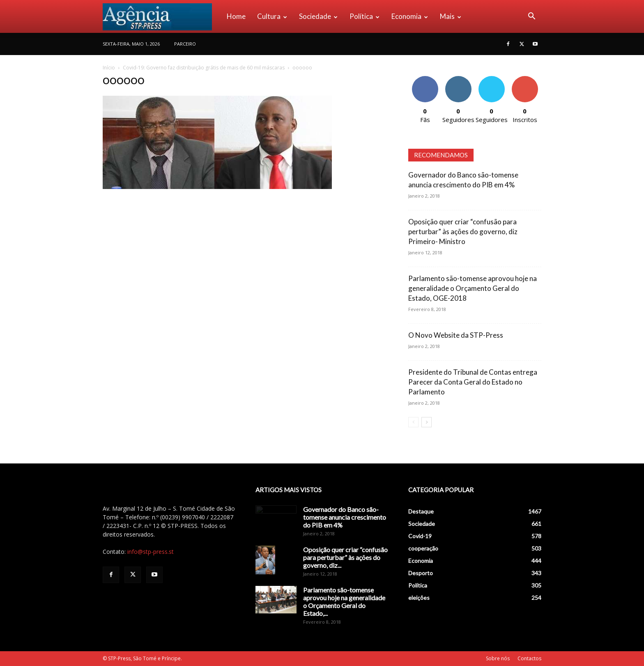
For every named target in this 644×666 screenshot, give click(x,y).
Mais (451, 16)
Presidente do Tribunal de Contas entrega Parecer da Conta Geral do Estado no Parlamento (473, 382)
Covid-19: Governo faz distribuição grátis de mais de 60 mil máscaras (204, 68)
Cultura (272, 16)
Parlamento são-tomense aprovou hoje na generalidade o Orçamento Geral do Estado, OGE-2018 (473, 288)
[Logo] (162, 16)
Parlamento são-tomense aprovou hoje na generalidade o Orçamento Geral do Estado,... (344, 601)
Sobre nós (498, 658)
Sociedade (318, 16)
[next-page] (427, 422)
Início (109, 68)
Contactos (529, 658)
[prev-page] (413, 422)
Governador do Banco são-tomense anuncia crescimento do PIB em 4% (345, 517)
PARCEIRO (185, 44)
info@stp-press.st (151, 552)
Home (236, 16)
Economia (410, 16)
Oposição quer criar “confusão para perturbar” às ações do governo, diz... (345, 557)
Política (365, 16)
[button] (531, 17)
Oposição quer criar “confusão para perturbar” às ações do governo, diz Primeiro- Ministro (463, 232)
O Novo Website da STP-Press (456, 335)
